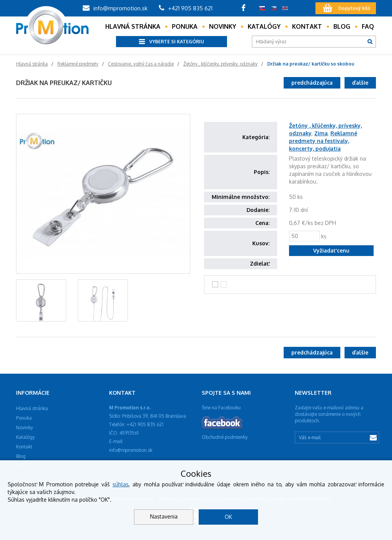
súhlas (121, 484)
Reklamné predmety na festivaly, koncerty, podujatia (323, 141)
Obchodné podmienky (225, 437)
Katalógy (264, 26)
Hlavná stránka (133, 26)
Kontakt (307, 26)
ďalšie (360, 83)
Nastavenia (164, 516)
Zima (321, 133)
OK (228, 517)
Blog (342, 26)
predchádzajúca (312, 83)
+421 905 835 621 (186, 8)
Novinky (223, 26)
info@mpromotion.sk (115, 8)
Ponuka (185, 26)
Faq (368, 26)
